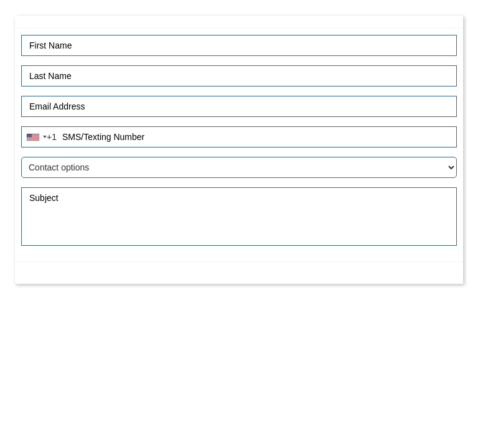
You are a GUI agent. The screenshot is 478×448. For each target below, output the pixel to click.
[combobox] (41, 137)
